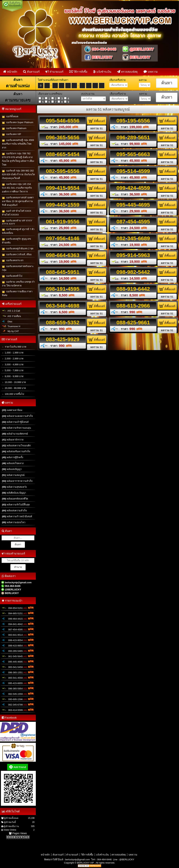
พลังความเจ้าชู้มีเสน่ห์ (15, 422)
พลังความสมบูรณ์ (13, 475)
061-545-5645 (18, 656)
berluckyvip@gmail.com (77, 859)
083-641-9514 (18, 635)
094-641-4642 (18, 624)
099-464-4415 (18, 619)
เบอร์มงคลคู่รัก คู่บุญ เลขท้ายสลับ (16, 241)
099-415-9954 (18, 645)
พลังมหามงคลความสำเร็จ (17, 416)
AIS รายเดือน (11, 316)
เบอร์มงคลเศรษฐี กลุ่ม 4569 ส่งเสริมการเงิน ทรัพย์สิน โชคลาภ (18, 144)
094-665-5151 (18, 613)
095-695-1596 (18, 699)
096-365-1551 (18, 672)
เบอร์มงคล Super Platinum (18, 123)
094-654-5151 (18, 608)
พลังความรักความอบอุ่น (16, 428)
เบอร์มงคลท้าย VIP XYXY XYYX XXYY (17, 222)
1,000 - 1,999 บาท (13, 353)
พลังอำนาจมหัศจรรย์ (15, 434)
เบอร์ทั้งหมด (10, 117)
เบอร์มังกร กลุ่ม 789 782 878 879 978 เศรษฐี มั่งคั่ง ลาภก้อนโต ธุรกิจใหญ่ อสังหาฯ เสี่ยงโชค (18, 159)
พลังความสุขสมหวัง (14, 487)
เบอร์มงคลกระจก (13, 260)
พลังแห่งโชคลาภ (13, 463)
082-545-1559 (18, 694)
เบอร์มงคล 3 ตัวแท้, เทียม (17, 255)
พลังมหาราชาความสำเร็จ (17, 481)
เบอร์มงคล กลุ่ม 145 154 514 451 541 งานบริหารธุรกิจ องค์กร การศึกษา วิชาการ (17, 188)
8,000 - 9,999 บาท (13, 376)
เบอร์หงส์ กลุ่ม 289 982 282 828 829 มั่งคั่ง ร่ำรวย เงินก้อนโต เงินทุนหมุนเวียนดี (18, 174)
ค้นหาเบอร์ (31, 72)
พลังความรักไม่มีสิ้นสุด (16, 505)
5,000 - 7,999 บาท (13, 370)
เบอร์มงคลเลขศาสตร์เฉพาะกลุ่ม (18, 268)
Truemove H (11, 326)
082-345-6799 (18, 704)
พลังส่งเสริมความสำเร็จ (16, 451)
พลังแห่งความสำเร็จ (14, 511)
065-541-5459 (18, 667)
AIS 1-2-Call (11, 311)
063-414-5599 (18, 710)
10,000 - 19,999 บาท (14, 382)
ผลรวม (97, 128)
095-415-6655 (18, 683)
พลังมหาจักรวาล (13, 440)
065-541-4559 (18, 678)
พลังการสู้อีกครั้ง (13, 457)
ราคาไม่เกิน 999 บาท (14, 347)
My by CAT (10, 331)
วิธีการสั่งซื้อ (78, 72)
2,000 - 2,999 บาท (13, 359)
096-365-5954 (18, 688)
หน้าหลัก (10, 72)
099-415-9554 (18, 640)
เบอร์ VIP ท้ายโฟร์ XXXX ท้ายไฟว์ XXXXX (17, 213)
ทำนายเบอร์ (54, 72)
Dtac (7, 322)
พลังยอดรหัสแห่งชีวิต (15, 499)
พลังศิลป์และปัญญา (14, 493)
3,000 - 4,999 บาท (13, 364)
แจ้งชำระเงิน (102, 72)
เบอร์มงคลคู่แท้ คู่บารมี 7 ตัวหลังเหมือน (18, 231)
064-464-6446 (104, 859)
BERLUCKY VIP (86, 863)
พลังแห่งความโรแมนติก (16, 446)
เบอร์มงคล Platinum (14, 128)
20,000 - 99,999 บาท (14, 388)
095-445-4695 (18, 661)
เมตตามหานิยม (12, 410)
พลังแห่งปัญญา (12, 469)
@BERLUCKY (127, 859)
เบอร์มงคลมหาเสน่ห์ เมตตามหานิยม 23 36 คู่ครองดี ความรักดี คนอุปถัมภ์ (18, 201)
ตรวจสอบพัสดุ (127, 72)
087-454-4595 (18, 629)
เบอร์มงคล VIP (12, 134)
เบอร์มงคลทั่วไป (12, 276)
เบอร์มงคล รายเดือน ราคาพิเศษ (17, 293)
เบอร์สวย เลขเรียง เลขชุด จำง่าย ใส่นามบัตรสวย (18, 284)
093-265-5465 (18, 651)
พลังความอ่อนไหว (14, 522)
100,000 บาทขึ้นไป (13, 394)
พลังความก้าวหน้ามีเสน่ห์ (17, 516)
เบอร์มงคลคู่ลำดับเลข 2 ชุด (18, 249)
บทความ (151, 72)
